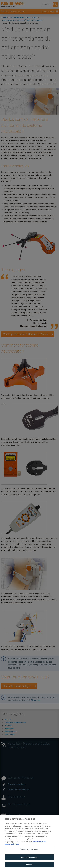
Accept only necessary (29, 862)
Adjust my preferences (29, 854)
